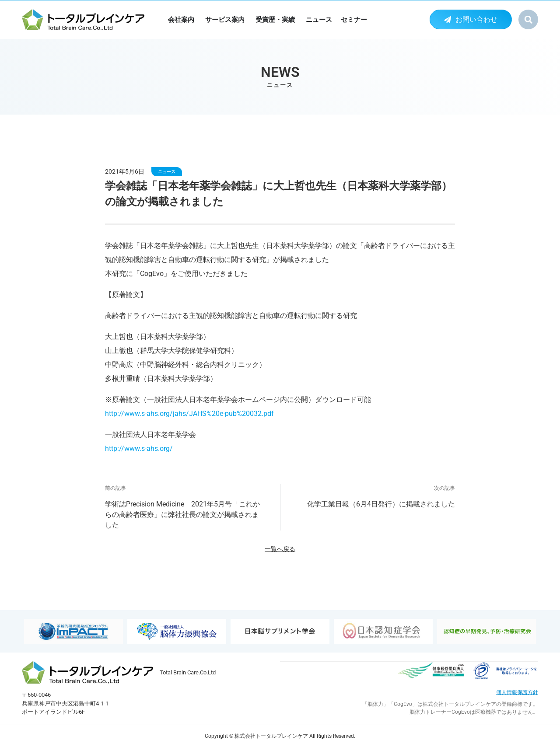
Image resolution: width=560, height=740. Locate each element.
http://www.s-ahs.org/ (139, 449)
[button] (528, 19)
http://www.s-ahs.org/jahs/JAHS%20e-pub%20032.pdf (189, 414)
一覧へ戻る (280, 549)
